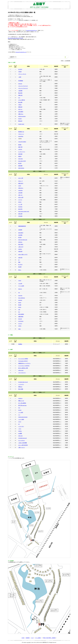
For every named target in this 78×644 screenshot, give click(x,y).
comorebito (20, 190)
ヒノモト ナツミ (22, 152)
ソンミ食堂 (21, 412)
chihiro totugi (21, 370)
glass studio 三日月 (22, 161)
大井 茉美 (20, 193)
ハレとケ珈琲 (21, 419)
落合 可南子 (21, 244)
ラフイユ (20, 200)
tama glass (20, 296)
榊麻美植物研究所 (22, 226)
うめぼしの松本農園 (23, 443)
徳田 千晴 (20, 147)
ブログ (32, 638)
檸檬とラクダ (21, 401)
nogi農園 (20, 433)
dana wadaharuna (22, 298)
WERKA (20, 431)
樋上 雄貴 (20, 102)
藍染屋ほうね (21, 132)
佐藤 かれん (21, 114)
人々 (19, 415)
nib (19, 424)
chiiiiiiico (20, 249)
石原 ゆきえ (21, 188)
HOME (23, 638)
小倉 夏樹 (20, 91)
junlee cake (20, 436)
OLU (19, 408)
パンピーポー (21, 426)
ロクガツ (20, 324)
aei (19, 260)
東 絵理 (20, 267)
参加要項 (28, 638)
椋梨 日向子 (21, 183)
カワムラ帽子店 (22, 100)
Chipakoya (20, 398)
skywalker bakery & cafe (23, 382)
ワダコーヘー (21, 134)
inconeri (20, 410)
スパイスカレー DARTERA (24, 366)
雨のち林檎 (21, 389)
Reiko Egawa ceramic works (24, 211)
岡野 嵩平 (20, 107)
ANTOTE (20, 149)
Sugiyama (20, 84)
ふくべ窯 (20, 204)
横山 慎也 (20, 93)
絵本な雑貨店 (21, 314)
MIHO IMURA (21, 168)
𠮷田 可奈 (20, 258)
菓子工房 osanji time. (23, 405)
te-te (19, 98)
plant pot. (20, 289)
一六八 (20, 429)
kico (19, 312)
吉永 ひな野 (21, 197)
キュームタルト (22, 440)
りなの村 (20, 284)
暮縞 (19, 262)
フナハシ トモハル (22, 74)
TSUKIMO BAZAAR (23, 438)
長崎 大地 (20, 95)
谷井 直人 (20, 242)
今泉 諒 (20, 105)
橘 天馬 (20, 163)
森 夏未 (20, 145)
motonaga (20, 300)
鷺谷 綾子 (20, 121)
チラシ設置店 (38, 638)
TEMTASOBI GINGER (23, 417)
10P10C (20, 326)
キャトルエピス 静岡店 (23, 359)
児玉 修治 (20, 216)
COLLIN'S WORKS (22, 142)
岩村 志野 (20, 214)
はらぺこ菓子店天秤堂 (23, 445)
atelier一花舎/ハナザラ (23, 254)
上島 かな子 (21, 247)
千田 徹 (20, 72)
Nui (19, 293)
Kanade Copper (21, 124)
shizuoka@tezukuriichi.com (31, 30)
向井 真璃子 (21, 112)
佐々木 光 (20, 265)
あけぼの (20, 69)
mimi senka (21, 159)
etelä (19, 310)
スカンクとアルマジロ (23, 86)
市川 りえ (20, 109)
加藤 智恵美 (21, 317)
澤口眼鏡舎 (21, 81)
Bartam (20, 303)
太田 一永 (20, 195)
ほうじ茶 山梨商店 (22, 403)
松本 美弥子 (21, 233)
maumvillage (21, 136)
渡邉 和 (20, 156)
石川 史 (20, 202)
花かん (20, 270)
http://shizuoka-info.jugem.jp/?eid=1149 (15, 38)
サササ (20, 422)
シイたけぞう (21, 384)
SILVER (20, 119)
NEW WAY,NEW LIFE (23, 240)
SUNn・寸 (20, 181)
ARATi (20, 186)
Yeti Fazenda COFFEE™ (23, 361)
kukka (19, 329)
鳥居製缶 (20, 344)
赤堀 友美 (20, 251)
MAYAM (20, 319)
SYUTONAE (21, 321)
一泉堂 (20, 77)
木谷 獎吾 (20, 235)
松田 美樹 (20, 154)
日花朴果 (20, 230)
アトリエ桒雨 (21, 286)
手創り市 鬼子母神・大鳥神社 (49, 638)
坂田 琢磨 (20, 166)
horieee (20, 307)
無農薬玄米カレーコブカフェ (24, 363)
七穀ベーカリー (22, 447)
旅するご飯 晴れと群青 (23, 368)
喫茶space (20, 387)
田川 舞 (20, 237)
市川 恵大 (20, 207)
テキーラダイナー (22, 373)
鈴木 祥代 (20, 209)
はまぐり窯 (21, 178)
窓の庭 (20, 305)
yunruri (20, 281)
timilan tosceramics (22, 116)
